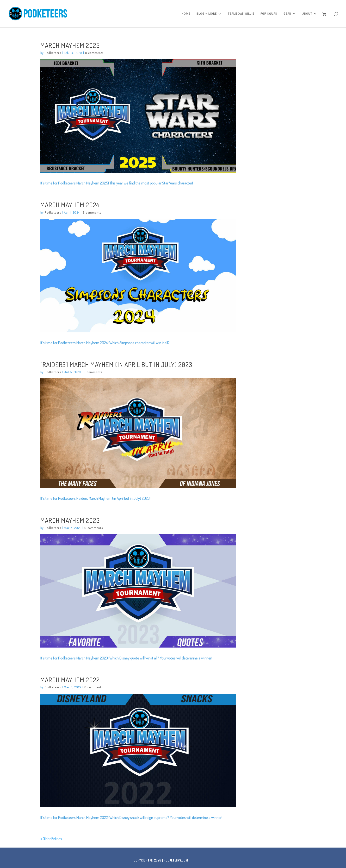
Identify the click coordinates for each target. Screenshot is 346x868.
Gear (287, 14)
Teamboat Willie (241, 14)
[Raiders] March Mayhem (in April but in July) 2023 (116, 364)
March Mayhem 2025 (70, 45)
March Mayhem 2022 (70, 680)
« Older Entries (51, 839)
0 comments (94, 53)
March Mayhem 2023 (70, 520)
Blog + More (207, 14)
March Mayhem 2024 (70, 205)
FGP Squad (269, 14)
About (307, 14)
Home (186, 14)
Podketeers (53, 53)
